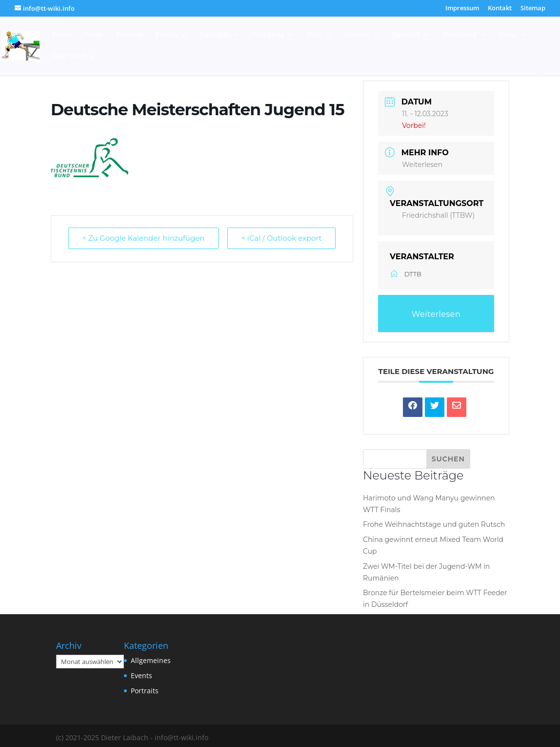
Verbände (268, 35)
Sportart (406, 35)
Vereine (357, 35)
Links (508, 35)
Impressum (462, 9)
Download (460, 35)
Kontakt (500, 9)
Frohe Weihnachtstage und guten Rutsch (434, 524)
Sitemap (533, 9)
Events (167, 35)
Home (62, 35)
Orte (314, 35)
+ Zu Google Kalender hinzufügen (144, 239)
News (94, 35)
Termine (129, 35)
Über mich (69, 57)
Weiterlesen (422, 165)
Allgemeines (151, 660)
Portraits (215, 35)
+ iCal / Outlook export (281, 239)
